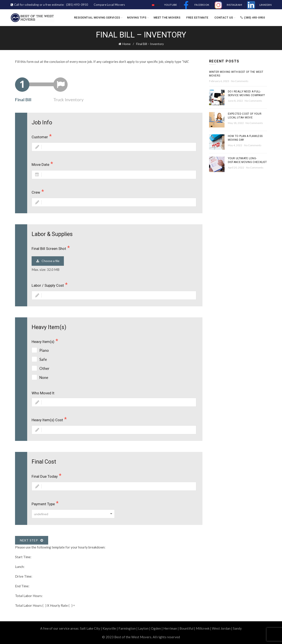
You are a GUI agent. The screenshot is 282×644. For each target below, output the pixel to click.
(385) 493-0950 (253, 18)
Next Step (32, 540)
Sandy (237, 628)
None (44, 377)
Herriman (170, 628)
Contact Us (224, 18)
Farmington (127, 628)
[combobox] (73, 514)
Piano (44, 350)
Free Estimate (197, 18)
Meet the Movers (167, 18)
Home (127, 44)
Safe (43, 359)
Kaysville (109, 628)
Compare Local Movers (109, 5)
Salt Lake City (90, 628)
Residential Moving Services (97, 18)
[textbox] (73, 514)
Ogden (156, 628)
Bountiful (186, 628)
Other (44, 368)
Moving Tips (137, 18)
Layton (143, 628)
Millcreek (203, 628)
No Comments (240, 81)
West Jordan (221, 628)
